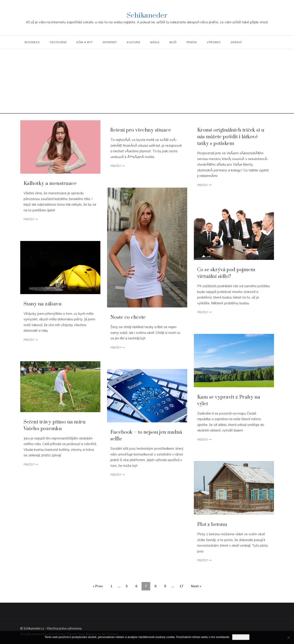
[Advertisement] (147, 82)
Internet (110, 42)
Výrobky (214, 42)
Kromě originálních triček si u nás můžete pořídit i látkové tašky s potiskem (231, 137)
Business (32, 42)
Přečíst (31, 219)
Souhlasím (241, 637)
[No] (288, 638)
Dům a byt (85, 42)
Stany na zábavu (43, 304)
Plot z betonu (212, 525)
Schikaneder (147, 15)
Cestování (58, 42)
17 (181, 586)
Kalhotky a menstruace (50, 184)
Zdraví (236, 42)
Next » (196, 586)
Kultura (134, 42)
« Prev (98, 586)
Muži (173, 42)
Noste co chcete (128, 317)
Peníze (192, 42)
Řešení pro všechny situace (141, 130)
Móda (155, 42)
